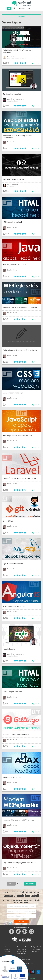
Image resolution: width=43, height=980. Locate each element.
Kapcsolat (7, 949)
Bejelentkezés (25, 8)
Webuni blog (22, 951)
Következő (30, 884)
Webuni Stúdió (22, 953)
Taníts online (22, 949)
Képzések (36, 951)
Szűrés (21, 17)
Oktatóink (7, 951)
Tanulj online (36, 949)
